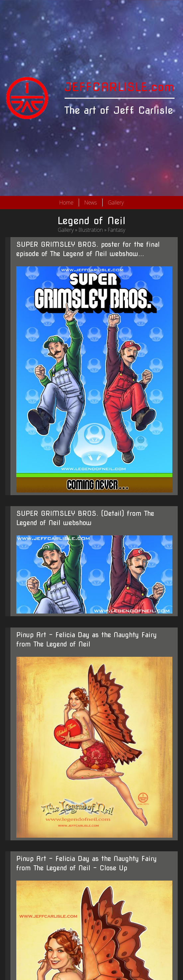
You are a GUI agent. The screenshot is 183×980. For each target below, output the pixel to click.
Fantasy (116, 230)
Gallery (116, 203)
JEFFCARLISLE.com (119, 87)
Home (66, 203)
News (91, 203)
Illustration (91, 230)
